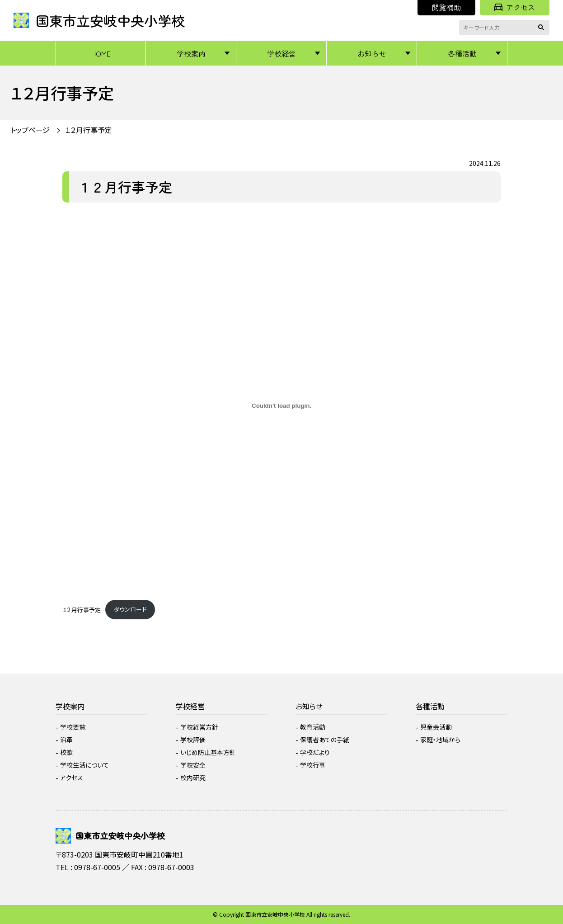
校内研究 (193, 778)
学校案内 (191, 53)
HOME (101, 53)
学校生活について (84, 765)
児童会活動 (436, 727)
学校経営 (281, 53)
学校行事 (313, 765)
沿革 (66, 740)
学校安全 (193, 765)
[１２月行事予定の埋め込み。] (281, 406)
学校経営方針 (199, 727)
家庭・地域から (440, 740)
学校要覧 (73, 727)
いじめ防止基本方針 (208, 752)
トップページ (30, 130)
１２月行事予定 (89, 130)
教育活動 (313, 727)
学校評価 (193, 740)
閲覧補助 (446, 7)
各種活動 (462, 53)
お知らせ (372, 53)
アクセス (515, 7)
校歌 (66, 752)
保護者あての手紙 (325, 740)
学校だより (315, 752)
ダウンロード (130, 609)
